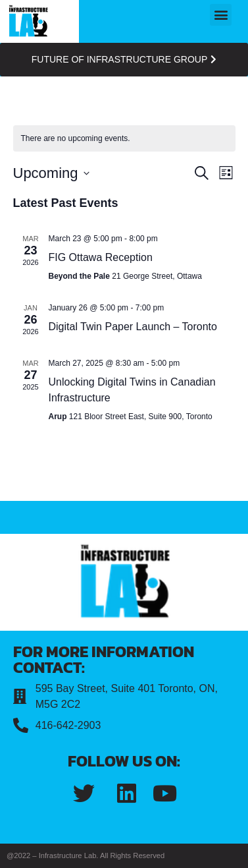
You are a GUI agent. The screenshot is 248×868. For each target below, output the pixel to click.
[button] (221, 15)
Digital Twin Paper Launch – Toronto (133, 327)
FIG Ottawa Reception (101, 257)
